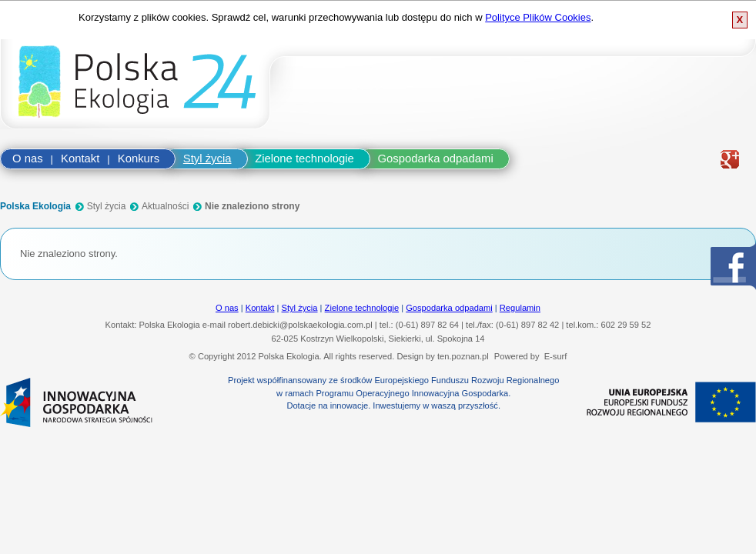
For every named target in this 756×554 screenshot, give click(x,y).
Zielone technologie (304, 159)
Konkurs (139, 159)
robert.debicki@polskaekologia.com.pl (300, 325)
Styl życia (207, 159)
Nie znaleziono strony (252, 206)
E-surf (556, 356)
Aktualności (165, 206)
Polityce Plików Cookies (538, 17)
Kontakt (80, 159)
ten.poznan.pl (463, 356)
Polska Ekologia (35, 206)
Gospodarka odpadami (436, 159)
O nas (28, 159)
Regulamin (520, 308)
